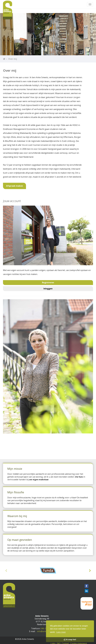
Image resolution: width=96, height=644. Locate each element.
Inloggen (48, 289)
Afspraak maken (14, 186)
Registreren (48, 282)
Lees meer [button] (61, 632)
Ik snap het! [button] (70, 640)
